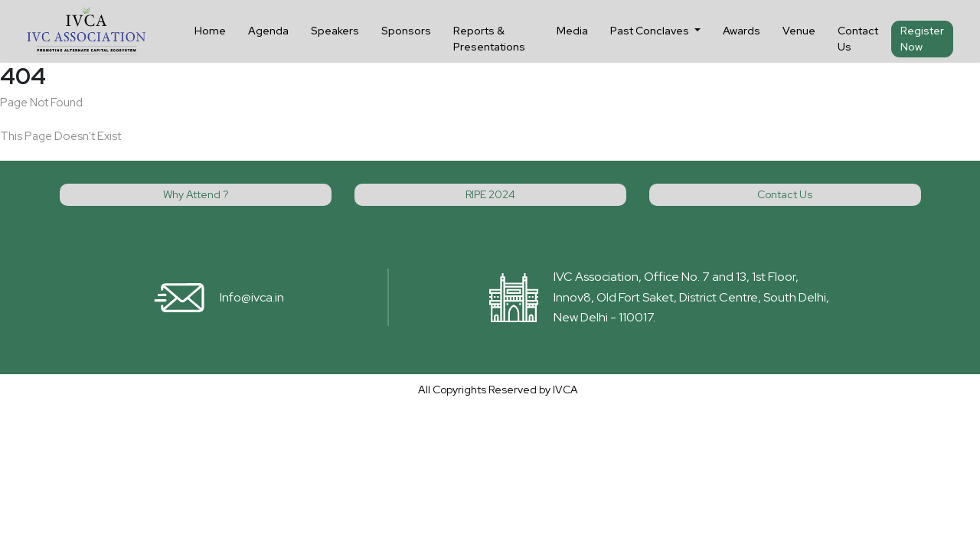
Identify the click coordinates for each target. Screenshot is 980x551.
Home (210, 31)
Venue (799, 31)
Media (572, 31)
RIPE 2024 (490, 194)
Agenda (268, 31)
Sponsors (406, 31)
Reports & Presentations (489, 39)
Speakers (335, 31)
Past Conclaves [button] (651, 31)
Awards (742, 31)
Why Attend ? (196, 194)
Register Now (922, 39)
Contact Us (858, 39)
